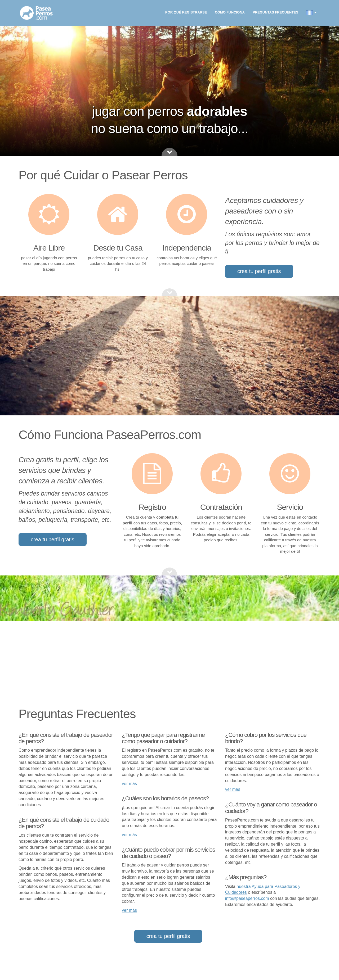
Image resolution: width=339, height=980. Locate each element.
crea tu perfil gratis (259, 271)
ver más (129, 784)
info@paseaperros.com (247, 898)
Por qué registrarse (186, 12)
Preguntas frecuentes (275, 12)
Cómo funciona (230, 12)
